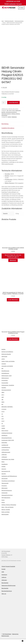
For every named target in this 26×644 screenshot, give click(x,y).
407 (8, 111)
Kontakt (3, 569)
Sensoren (4, 469)
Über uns (4, 594)
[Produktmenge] (4, 103)
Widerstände (5, 488)
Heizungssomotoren (19, 21)
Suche (13, 642)
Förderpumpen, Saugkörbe (8, 385)
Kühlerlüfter (4, 443)
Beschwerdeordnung (7, 591)
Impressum (4, 575)
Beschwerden (5, 583)
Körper (3, 502)
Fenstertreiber (5, 383)
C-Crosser (4, 409)
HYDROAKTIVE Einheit (7, 433)
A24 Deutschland (7, 634)
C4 (2, 414)
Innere (3, 500)
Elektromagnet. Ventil (7, 376)
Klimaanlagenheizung (7, 438)
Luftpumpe (4, 455)
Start (3, 21)
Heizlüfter (4, 388)
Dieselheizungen (5, 371)
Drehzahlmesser (5, 373)
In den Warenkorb (13, 103)
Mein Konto (4, 642)
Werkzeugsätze (5, 514)
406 (2, 400)
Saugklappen (5, 464)
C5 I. (3, 416)
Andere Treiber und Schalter (8, 361)
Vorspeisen (4, 486)
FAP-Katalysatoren (6, 498)
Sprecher (4, 474)
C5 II (3, 419)
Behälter (4, 349)
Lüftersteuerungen (6, 452)
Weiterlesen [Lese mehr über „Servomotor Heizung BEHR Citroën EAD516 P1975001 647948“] (13, 260)
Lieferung (4, 577)
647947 (9, 117)
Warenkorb (20, 641)
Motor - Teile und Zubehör (8, 507)
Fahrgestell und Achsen (7, 495)
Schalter (4, 467)
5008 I (3, 402)
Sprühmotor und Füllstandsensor (9, 476)
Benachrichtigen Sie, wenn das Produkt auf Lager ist (13, 256)
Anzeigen (4, 364)
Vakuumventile (5, 483)
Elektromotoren (5, 378)
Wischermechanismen (7, 491)
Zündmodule (5, 493)
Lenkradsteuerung (6, 447)
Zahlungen (4, 580)
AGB (3, 572)
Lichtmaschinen (5, 450)
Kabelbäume (4, 435)
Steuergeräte (5, 479)
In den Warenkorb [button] (13, 300)
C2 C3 (3, 412)
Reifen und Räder (6, 512)
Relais (3, 462)
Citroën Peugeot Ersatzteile (8, 566)
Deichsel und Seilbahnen (7, 352)
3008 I (3, 392)
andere (3, 359)
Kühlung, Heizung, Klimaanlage (9, 505)
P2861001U (14, 117)
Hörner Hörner (5, 431)
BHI (2, 369)
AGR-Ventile (4, 357)
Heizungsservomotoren (11, 112)
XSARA (3, 428)
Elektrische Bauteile (9, 21)
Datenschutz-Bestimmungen (9, 586)
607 (2, 404)
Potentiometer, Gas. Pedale (8, 459)
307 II (3, 395)
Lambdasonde (5, 445)
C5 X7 (4, 23)
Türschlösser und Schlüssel (8, 481)
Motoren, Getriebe (6, 510)
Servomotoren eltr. (6, 471)
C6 (2, 424)
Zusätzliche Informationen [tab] (8, 128)
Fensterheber (5, 380)
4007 (3, 397)
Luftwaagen (4, 457)
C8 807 (3, 426)
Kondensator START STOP (8, 440)
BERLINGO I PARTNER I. (7, 407)
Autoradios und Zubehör (7, 366)
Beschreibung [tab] (5, 124)
